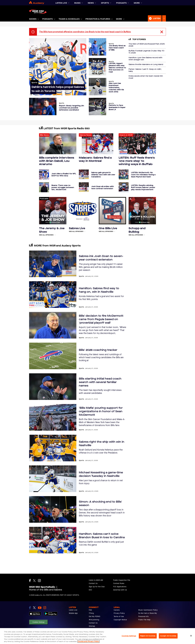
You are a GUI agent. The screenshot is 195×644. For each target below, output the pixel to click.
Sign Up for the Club (97, 587)
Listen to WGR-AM (96, 580)
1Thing (91, 613)
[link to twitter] (34, 608)
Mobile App (73, 613)
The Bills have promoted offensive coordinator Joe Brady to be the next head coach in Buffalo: (85, 32)
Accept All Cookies (168, 636)
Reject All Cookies (148, 636)
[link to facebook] (30, 608)
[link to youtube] (40, 608)
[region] (97, 636)
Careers (117, 610)
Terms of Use (119, 616)
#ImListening (94, 620)
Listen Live (73, 610)
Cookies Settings (39, 622)
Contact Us (93, 583)
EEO (90, 590)
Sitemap (92, 626)
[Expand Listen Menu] (164, 18)
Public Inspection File (122, 580)
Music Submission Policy (148, 610)
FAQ (90, 610)
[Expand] (69, 3)
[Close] (191, 636)
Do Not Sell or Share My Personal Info (148, 615)
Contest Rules (119, 583)
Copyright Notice (120, 620)
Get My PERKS (94, 616)
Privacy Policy (119, 613)
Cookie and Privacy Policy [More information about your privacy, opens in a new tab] (88, 641)
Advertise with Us (120, 590)
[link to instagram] (45, 608)
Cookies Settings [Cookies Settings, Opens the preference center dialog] (129, 636)
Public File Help (144, 620)
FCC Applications (120, 587)
